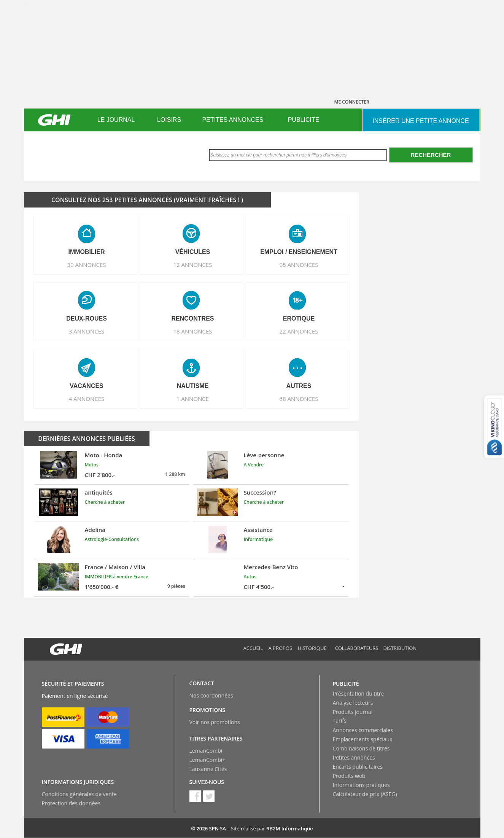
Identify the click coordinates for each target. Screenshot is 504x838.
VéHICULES (193, 252)
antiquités (99, 492)
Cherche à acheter (105, 502)
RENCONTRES (192, 318)
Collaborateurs (357, 648)
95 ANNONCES (299, 265)
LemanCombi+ (207, 760)
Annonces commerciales (363, 730)
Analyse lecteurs (353, 703)
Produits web (349, 776)
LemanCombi (206, 751)
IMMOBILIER (87, 252)
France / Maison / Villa (115, 567)
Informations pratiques (361, 785)
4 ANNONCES (87, 399)
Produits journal (353, 712)
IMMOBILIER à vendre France (117, 577)
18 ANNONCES (192, 331)
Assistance (258, 530)
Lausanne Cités (208, 769)
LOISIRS (169, 120)
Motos (92, 465)
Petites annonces (354, 757)
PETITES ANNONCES (233, 120)
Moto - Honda (104, 455)
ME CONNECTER (352, 102)
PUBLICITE (304, 120)
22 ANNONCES (299, 331)
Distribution (400, 648)
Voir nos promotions (215, 722)
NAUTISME (193, 386)
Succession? (260, 492)
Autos (250, 577)
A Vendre (254, 465)
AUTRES (299, 386)
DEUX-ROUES (87, 318)
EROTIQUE (299, 318)
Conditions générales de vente (79, 794)
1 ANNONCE (193, 399)
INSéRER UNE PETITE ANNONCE (421, 121)
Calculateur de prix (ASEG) (365, 794)
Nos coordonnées (211, 695)
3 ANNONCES (87, 331)
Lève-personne (264, 455)
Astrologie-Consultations (112, 539)
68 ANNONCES (299, 399)
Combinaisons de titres (361, 748)
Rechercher (431, 155)
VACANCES (87, 386)
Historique (312, 648)
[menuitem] (116, 120)
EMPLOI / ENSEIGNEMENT (299, 252)
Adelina (95, 530)
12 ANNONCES (192, 265)
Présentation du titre (359, 694)
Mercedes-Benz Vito (271, 567)
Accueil (253, 648)
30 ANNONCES (86, 265)
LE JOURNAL (116, 120)
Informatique (258, 539)
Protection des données (71, 803)
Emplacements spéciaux (363, 739)
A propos (281, 648)
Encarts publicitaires (358, 767)
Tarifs (340, 721)
